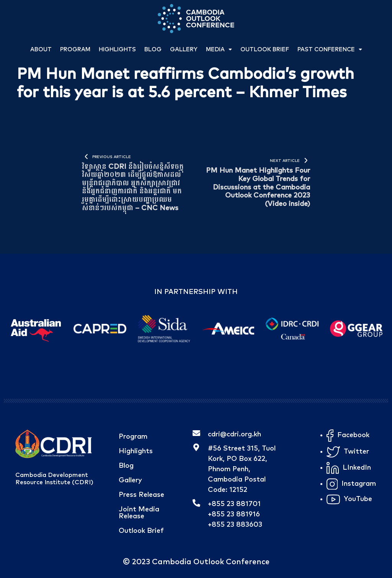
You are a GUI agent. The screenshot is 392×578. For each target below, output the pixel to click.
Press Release (141, 495)
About (41, 50)
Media (219, 50)
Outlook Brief (265, 50)
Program (75, 50)
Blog (153, 50)
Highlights (117, 50)
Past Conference (330, 50)
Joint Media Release (139, 513)
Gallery (184, 50)
